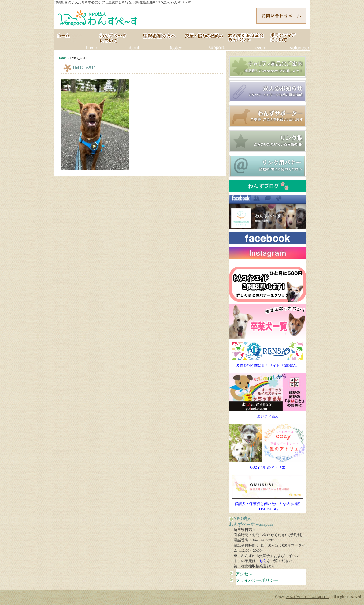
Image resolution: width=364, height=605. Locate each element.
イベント (247, 40)
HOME (76, 40)
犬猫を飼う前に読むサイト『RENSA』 (268, 364)
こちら (261, 561)
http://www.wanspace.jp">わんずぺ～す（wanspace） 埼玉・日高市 (98, 17)
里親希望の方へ (162, 40)
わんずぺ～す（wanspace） (308, 597)
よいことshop (268, 414)
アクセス (244, 574)
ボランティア (289, 40)
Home (62, 58)
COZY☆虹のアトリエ (268, 466)
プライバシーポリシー (257, 580)
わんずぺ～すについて (119, 40)
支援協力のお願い (204, 40)
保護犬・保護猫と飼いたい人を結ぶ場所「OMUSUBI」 (268, 505)
